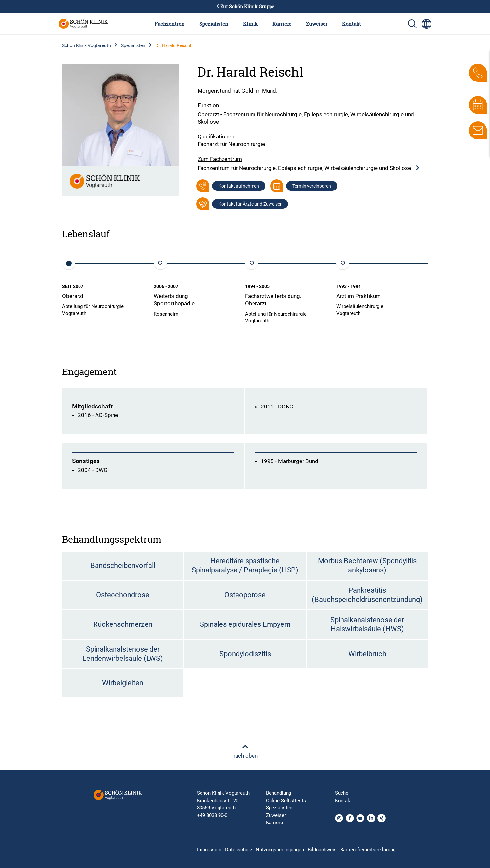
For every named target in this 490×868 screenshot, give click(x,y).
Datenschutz (239, 850)
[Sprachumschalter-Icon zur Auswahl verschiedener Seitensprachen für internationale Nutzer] (427, 24)
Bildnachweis (322, 850)
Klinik (250, 24)
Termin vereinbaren (312, 186)
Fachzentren (170, 24)
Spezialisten (214, 24)
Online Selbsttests (286, 801)
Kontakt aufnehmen (239, 186)
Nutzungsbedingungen (280, 850)
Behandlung (279, 793)
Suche (342, 793)
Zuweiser (317, 24)
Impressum (209, 850)
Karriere (282, 24)
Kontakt (352, 24)
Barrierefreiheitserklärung (368, 850)
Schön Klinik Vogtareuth (87, 45)
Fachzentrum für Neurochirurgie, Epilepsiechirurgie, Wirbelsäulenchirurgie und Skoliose (309, 168)
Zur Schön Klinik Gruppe (245, 7)
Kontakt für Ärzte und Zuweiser (250, 204)
